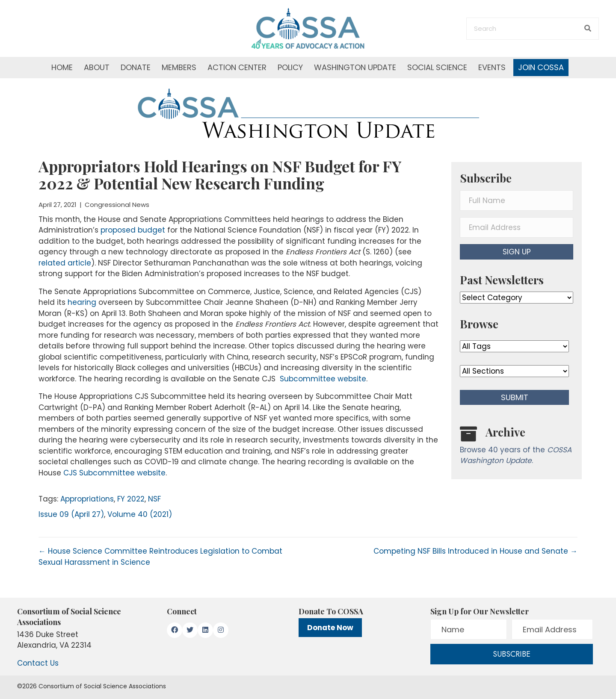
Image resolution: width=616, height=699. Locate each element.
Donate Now (330, 628)
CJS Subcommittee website (114, 473)
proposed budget (133, 230)
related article (65, 263)
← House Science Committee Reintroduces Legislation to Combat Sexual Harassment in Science (160, 557)
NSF (154, 499)
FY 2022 (131, 499)
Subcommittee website (322, 379)
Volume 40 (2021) (140, 514)
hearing (82, 302)
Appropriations (87, 499)
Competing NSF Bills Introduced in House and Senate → (475, 551)
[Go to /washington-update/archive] (517, 447)
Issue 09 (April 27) (71, 514)
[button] (517, 252)
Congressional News (117, 205)
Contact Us (38, 663)
